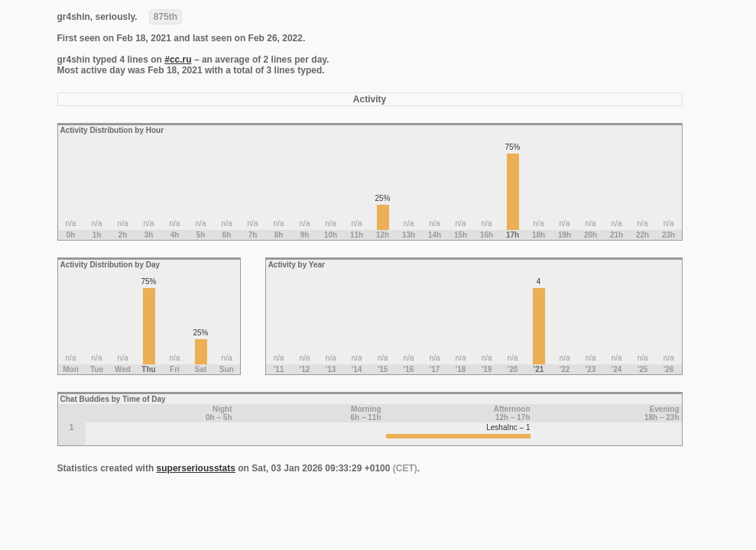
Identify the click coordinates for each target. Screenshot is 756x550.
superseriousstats (196, 468)
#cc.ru (178, 60)
